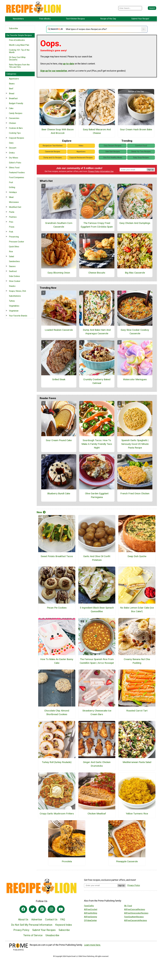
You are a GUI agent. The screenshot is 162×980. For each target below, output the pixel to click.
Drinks (12, 153)
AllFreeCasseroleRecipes (136, 920)
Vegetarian (14, 311)
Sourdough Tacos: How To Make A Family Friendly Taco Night (97, 444)
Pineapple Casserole (127, 861)
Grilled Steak (59, 379)
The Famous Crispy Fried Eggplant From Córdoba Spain (97, 225)
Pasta (12, 212)
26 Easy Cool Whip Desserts (17, 58)
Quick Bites (14, 247)
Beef (11, 89)
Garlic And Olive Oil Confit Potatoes (97, 558)
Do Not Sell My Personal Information (32, 925)
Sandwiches (14, 261)
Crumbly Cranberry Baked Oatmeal (97, 381)
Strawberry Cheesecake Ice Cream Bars (97, 712)
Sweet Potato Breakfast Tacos (57, 556)
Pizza (12, 227)
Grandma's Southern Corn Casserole (59, 225)
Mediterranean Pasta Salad (137, 762)
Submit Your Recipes (44, 930)
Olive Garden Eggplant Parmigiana (97, 495)
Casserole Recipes (53, 152)
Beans (12, 84)
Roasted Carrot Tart (137, 711)
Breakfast (13, 98)
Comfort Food (141, 146)
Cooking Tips (15, 133)
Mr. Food (128, 906)
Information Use (107, 171)
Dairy (11, 143)
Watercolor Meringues (135, 379)
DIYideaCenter (90, 920)
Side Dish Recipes (113, 152)
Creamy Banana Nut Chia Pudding (137, 661)
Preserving (14, 237)
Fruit (11, 182)
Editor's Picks (15, 163)
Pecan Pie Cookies (57, 608)
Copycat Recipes (17, 138)
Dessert (13, 148)
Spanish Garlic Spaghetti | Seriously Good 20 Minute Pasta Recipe (135, 444)
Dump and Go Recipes (53, 158)
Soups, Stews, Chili (17, 291)
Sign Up (151, 170)
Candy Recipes (16, 113)
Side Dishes (14, 276)
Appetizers (14, 79)
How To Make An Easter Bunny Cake (57, 661)
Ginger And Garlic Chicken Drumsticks (97, 764)
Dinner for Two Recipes (141, 152)
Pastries (13, 217)
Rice (11, 252)
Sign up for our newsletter (54, 71)
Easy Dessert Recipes (113, 146)
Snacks (12, 286)
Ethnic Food (14, 168)
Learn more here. (92, 945)
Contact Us (51, 919)
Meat (11, 197)
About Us (23, 919)
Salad (11, 256)
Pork (11, 232)
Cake (11, 108)
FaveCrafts (89, 906)
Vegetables (14, 306)
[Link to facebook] (23, 909)
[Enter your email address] (101, 885)
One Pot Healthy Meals (113, 158)
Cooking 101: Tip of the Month (19, 51)
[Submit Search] (152, 8)
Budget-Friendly (16, 103)
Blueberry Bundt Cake (59, 493)
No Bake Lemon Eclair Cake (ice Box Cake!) (137, 610)
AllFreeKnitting (91, 913)
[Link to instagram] (51, 909)
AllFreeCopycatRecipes (135, 909)
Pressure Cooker (17, 242)
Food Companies (17, 177)
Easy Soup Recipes (141, 158)
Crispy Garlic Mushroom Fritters (57, 814)
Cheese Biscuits (97, 273)
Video (81, 146)
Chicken (12, 123)
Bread (12, 94)
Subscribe (13, 28)
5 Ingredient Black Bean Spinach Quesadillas (97, 610)
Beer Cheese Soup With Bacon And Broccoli (58, 131)
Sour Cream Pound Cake (59, 440)
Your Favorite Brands (18, 316)
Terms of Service (33, 935)
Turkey (12, 301)
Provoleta (67, 861)
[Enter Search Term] (130, 8)
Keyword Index (64, 925)
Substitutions (15, 296)
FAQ (63, 919)
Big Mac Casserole (135, 273)
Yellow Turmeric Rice (137, 814)
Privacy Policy (94, 171)
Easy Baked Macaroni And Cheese (97, 131)
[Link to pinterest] (42, 909)
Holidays (13, 192)
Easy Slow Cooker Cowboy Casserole (135, 332)
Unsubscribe (52, 935)
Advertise (37, 919)
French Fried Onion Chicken (135, 493)
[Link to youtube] (61, 909)
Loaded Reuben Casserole (59, 330)
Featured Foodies (17, 173)
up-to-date (68, 64)
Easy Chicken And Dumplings (135, 223)
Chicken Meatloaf (97, 814)
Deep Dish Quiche (137, 556)
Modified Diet (15, 207)
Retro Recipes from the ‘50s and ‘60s (19, 66)
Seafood (13, 271)
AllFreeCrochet (91, 909)
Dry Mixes (14, 158)
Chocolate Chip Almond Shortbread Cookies (57, 712)
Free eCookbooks (17, 40)
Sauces (12, 266)
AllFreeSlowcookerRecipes (136, 913)
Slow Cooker (15, 281)
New (41, 512)
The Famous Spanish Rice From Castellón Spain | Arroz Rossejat (97, 661)
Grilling (12, 187)
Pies (11, 222)
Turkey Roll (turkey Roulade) (57, 762)
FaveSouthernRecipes (134, 917)
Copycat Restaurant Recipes (81, 158)
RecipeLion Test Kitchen (53, 146)
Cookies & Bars (16, 128)
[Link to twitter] (33, 909)
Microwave (14, 202)
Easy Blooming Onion (59, 273)
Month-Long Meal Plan (19, 45)
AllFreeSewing (90, 917)
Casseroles (14, 118)
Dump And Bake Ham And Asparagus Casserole (97, 332)
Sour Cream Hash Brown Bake (136, 129)
